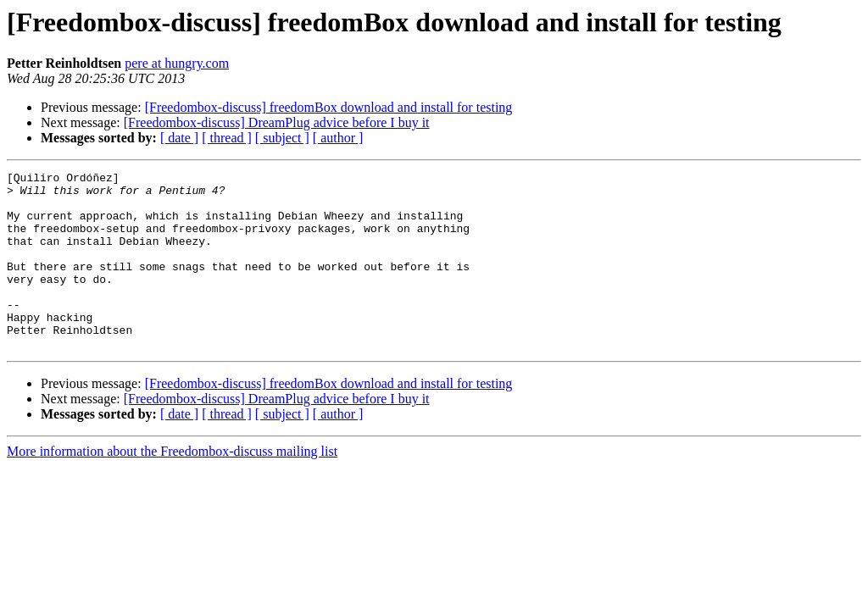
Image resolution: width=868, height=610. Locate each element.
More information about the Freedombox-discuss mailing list (172, 487)
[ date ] (179, 138)
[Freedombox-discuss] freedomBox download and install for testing (329, 107)
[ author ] (338, 138)
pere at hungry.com (177, 63)
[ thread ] (227, 138)
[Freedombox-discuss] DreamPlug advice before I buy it (277, 122)
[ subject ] (282, 138)
